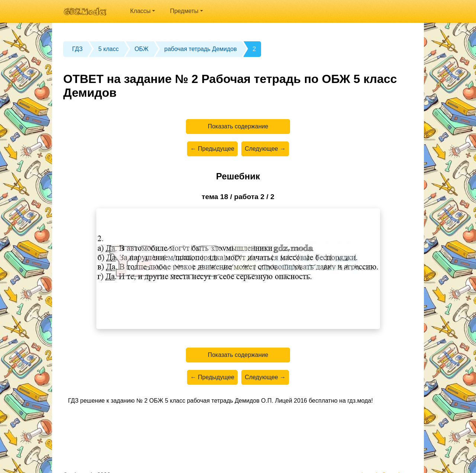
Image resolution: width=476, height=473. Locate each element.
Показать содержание (238, 126)
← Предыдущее (212, 149)
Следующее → (265, 149)
